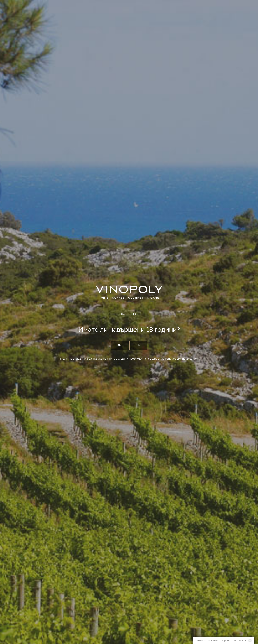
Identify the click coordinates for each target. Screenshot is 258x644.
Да (120, 345)
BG (123, 314)
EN (134, 314)
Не (138, 345)
